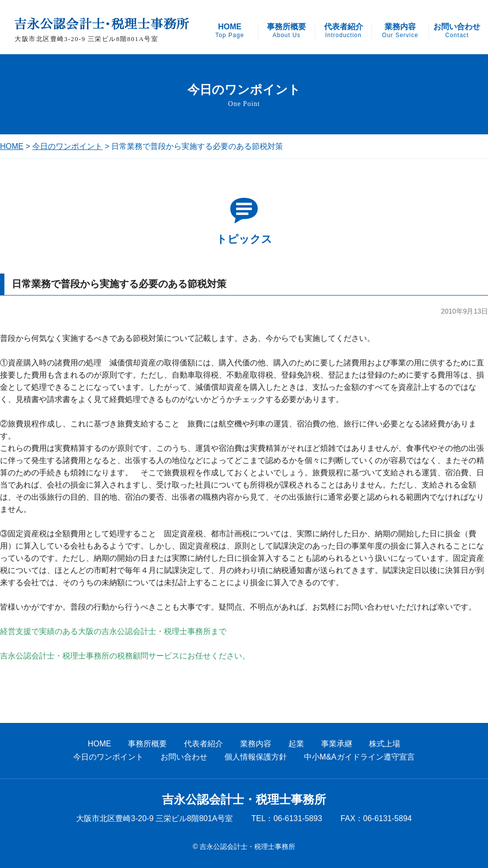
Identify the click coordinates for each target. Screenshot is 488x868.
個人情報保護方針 (256, 757)
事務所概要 (286, 31)
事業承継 (337, 744)
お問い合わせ (457, 31)
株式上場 (385, 744)
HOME (230, 31)
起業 (296, 744)
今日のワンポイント (67, 146)
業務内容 (400, 31)
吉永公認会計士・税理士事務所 (244, 800)
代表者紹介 (344, 31)
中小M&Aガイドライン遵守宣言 (359, 757)
